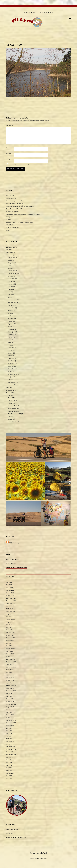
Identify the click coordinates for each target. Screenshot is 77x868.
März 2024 (9, 609)
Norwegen (11, 332)
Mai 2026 (9, 582)
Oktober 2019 (10, 664)
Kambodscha (12, 300)
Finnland (11, 284)
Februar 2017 (10, 715)
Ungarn (10, 377)
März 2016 (9, 739)
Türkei (10, 372)
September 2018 (11, 691)
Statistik (9, 219)
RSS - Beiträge (14, 543)
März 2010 (9, 778)
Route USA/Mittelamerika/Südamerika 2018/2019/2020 (23, 214)
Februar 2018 (10, 699)
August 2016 (10, 725)
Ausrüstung (10, 196)
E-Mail (8, 154)
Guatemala (11, 287)
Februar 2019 (10, 678)
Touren (8, 393)
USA (9, 380)
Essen (8, 250)
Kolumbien (12, 308)
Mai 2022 (9, 630)
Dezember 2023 (11, 611)
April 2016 (9, 736)
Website (9, 160)
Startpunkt (10, 217)
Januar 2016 (10, 744)
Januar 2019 (10, 680)
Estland (11, 281)
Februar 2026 (10, 590)
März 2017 (9, 712)
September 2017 (11, 704)
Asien (10, 398)
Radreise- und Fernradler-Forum (17, 568)
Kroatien (11, 311)
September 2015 (11, 755)
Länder (8, 255)
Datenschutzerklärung (46, 13)
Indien (10, 289)
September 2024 (11, 606)
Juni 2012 (9, 776)
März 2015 (9, 771)
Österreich (11, 334)
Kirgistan (11, 305)
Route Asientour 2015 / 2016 (15, 209)
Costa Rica (11, 271)
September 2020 (11, 648)
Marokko (11, 319)
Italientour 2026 (11, 198)
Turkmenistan (12, 374)
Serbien (10, 353)
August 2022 (10, 622)
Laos (10, 313)
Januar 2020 (10, 656)
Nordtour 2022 (13, 406)
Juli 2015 (9, 760)
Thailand (11, 366)
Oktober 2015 (10, 752)
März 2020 (9, 651)
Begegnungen (10, 247)
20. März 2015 (10, 41)
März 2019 (9, 675)
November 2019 (11, 662)
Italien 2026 (12, 401)
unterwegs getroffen (12, 227)
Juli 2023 (9, 617)
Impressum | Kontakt (30, 13)
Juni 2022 (9, 627)
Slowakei (11, 356)
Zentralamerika (13, 422)
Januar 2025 (10, 595)
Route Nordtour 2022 (13, 211)
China (10, 268)
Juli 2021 (9, 643)
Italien (10, 295)
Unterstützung (11, 225)
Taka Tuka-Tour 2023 (14, 414)
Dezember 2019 (11, 659)
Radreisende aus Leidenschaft (16, 837)
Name (8, 148)
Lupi (8, 388)
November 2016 (11, 720)
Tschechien (12, 369)
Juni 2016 (9, 731)
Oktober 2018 (10, 688)
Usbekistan (12, 382)
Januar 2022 (10, 635)
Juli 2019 (9, 672)
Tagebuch (9, 390)
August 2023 (10, 614)
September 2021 (11, 638)
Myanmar (11, 324)
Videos (8, 230)
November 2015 (11, 749)
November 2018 (11, 686)
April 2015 (9, 768)
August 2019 (10, 670)
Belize (10, 260)
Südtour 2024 (12, 411)
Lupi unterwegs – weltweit (14, 201)
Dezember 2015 (11, 747)
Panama (11, 337)
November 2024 (11, 601)
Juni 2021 (9, 646)
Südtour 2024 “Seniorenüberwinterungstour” (20, 222)
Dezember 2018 (11, 683)
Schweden (11, 348)
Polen (10, 342)
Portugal (11, 345)
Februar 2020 (10, 654)
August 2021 (10, 641)
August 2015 (10, 757)
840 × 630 (16, 41)
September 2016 (11, 723)
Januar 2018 (10, 702)
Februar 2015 (10, 773)
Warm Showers (11, 564)
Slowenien (11, 358)
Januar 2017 (10, 717)
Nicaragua (11, 329)
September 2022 (11, 619)
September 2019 (11, 667)
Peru (9, 340)
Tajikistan (11, 364)
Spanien (11, 361)
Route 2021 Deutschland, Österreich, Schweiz (20, 206)
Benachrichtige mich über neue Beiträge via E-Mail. (22, 164)
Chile (10, 265)
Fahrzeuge (9, 252)
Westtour (11, 419)
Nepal (10, 326)
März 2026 (9, 587)
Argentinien (12, 257)
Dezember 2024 (11, 598)
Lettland (11, 316)
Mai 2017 (9, 709)
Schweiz (11, 350)
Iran (9, 292)
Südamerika (12, 409)
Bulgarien (11, 263)
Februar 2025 (10, 593)
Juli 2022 (9, 625)
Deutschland (12, 273)
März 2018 (9, 696)
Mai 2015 (9, 765)
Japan (10, 297)
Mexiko (10, 321)
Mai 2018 (9, 694)
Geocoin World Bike (13, 560)
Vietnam (11, 385)
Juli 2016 (9, 728)
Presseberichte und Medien (15, 204)
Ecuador (11, 276)
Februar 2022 (10, 633)
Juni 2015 (9, 763)
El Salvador (12, 279)
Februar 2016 (10, 741)
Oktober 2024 (10, 603)
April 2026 (9, 585)
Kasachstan (12, 303)
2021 (10, 395)
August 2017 (10, 707)
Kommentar (10, 125)
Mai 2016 (9, 733)
